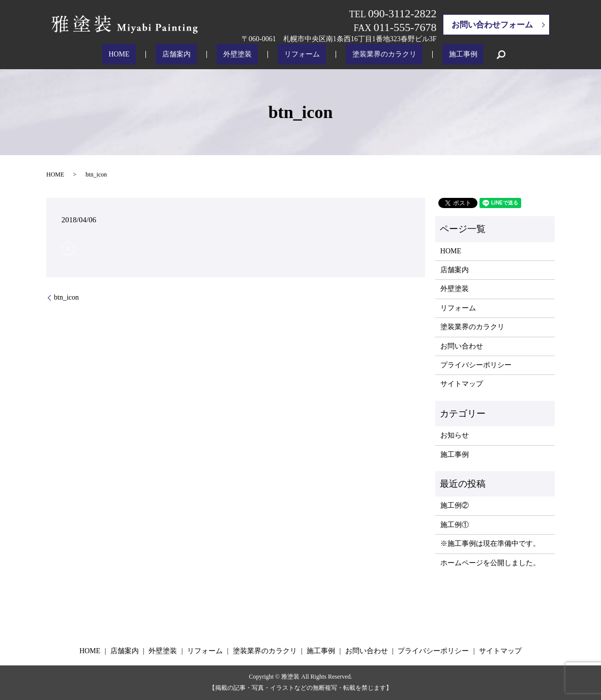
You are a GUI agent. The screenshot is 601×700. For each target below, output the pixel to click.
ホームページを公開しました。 (490, 563)
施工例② (455, 505)
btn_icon (66, 297)
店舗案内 (195, 55)
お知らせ (455, 435)
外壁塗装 (244, 55)
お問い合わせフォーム (492, 25)
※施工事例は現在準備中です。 (490, 544)
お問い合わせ (462, 346)
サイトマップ (462, 384)
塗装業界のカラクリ (365, 55)
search (463, 54)
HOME (150, 55)
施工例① (455, 525)
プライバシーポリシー (476, 365)
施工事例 (432, 55)
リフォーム (295, 55)
